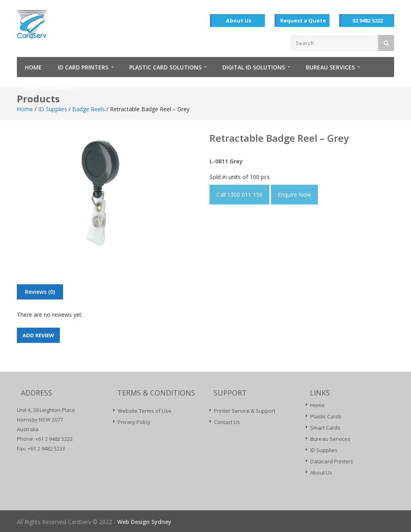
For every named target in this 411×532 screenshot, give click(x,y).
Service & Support (52, 87)
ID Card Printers (83, 67)
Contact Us (227, 422)
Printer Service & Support (245, 411)
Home (33, 67)
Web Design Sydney (144, 522)
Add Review (38, 335)
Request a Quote (303, 20)
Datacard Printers (332, 461)
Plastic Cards (326, 416)
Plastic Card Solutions (165, 67)
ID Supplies (53, 109)
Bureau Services (330, 67)
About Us (239, 20)
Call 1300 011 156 (239, 195)
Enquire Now (294, 195)
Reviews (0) (40, 292)
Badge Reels (89, 109)
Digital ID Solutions (254, 67)
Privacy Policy (134, 422)
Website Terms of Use (144, 411)
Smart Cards (325, 428)
